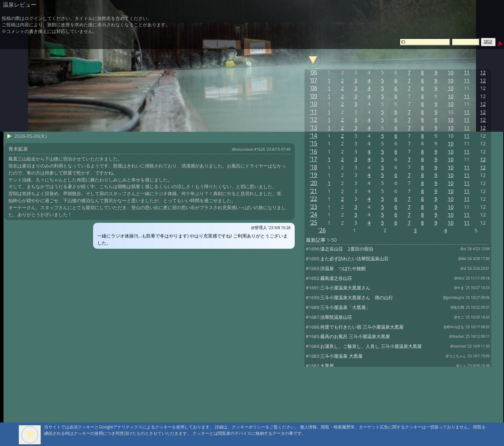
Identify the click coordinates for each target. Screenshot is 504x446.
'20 (313, 183)
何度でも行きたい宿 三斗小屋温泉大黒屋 (362, 327)
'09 (313, 96)
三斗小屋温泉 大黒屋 (341, 356)
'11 (313, 112)
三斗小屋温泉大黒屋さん (345, 288)
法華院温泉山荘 (336, 317)
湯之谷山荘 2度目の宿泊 (346, 249)
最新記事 (316, 240)
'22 (313, 199)
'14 (313, 136)
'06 (313, 72)
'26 (322, 230)
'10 (313, 104)
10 (450, 72)
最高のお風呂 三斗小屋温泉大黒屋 (355, 336)
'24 (313, 215)
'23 (313, 207)
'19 (313, 175)
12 (483, 72)
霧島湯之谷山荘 (336, 278)
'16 (313, 152)
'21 (313, 191)
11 (467, 72)
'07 (313, 80)
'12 (313, 120)
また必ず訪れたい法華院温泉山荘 (354, 259)
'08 (313, 88)
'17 (313, 159)
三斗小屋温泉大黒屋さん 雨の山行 (357, 297)
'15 (313, 143)
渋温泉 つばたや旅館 (343, 268)
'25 (313, 223)
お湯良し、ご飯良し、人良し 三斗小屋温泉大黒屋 (371, 346)
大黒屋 (327, 366)
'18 (313, 167)
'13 (313, 128)
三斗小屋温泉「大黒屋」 (345, 307)
